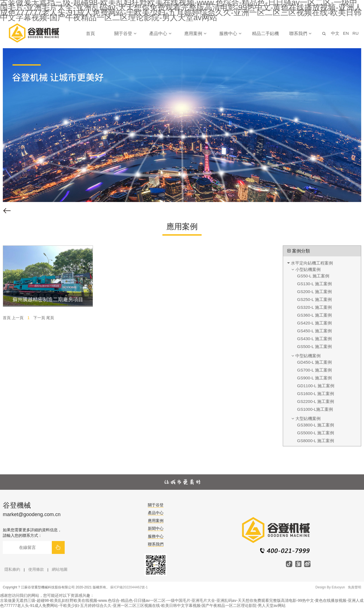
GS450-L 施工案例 (314, 331)
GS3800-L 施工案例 (316, 425)
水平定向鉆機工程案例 (310, 263)
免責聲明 (354, 587)
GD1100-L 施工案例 (316, 386)
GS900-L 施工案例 (314, 378)
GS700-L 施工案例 (314, 370)
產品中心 (160, 33)
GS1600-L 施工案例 (316, 394)
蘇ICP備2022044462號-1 (129, 587)
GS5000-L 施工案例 (316, 433)
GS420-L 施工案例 (314, 323)
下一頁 (39, 318)
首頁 (90, 33)
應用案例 (195, 33)
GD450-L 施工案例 (314, 362)
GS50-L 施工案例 (313, 276)
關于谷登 (125, 33)
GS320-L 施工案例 (314, 307)
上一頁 (18, 318)
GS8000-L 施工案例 (316, 441)
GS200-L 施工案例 (314, 292)
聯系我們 (300, 33)
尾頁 (50, 318)
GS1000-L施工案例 (315, 409)
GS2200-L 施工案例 (316, 401)
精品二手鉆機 (265, 33)
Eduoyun (338, 587)
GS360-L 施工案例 (314, 315)
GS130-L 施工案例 (314, 284)
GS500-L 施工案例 (314, 346)
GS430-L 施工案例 (314, 339)
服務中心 (230, 33)
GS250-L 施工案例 (314, 299)
